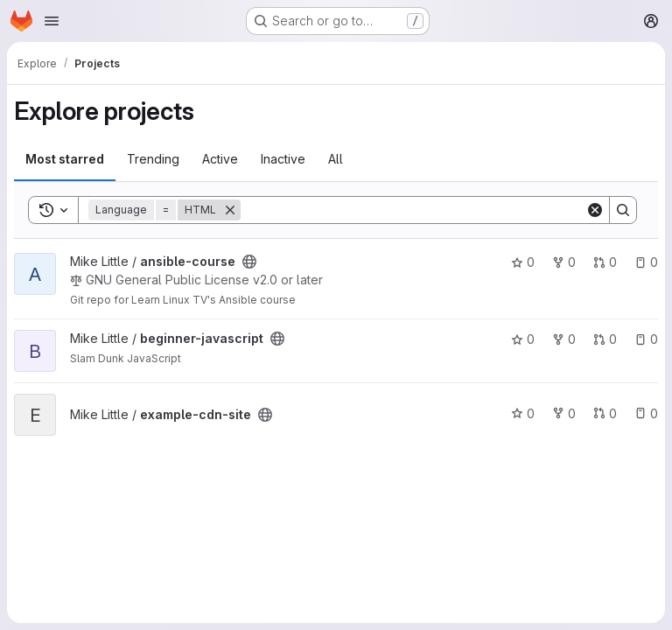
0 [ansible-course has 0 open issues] (646, 262)
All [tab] (336, 159)
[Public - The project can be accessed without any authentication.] (249, 262)
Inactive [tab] (283, 159)
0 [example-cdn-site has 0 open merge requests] (605, 413)
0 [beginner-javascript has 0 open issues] (646, 339)
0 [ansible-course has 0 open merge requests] (605, 262)
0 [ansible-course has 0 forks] (564, 262)
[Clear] (595, 210)
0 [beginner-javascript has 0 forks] (564, 339)
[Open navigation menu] (52, 21)
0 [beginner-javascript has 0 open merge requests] (605, 339)
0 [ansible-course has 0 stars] (523, 262)
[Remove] (230, 210)
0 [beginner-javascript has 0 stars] (523, 339)
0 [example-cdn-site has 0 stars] (523, 413)
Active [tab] (220, 159)
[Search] (413, 210)
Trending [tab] (153, 159)
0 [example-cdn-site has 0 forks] (564, 413)
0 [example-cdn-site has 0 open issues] (646, 413)
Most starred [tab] (65, 159)
